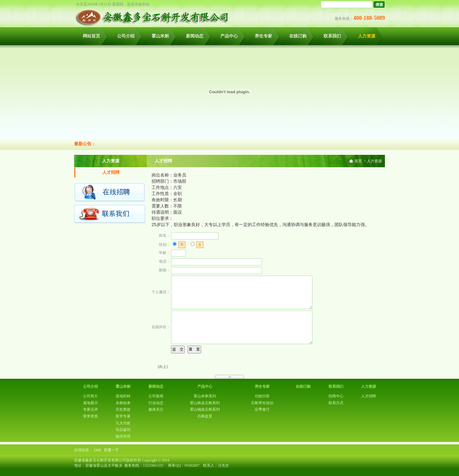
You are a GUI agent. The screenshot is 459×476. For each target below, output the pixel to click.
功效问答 (262, 396)
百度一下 (111, 450)
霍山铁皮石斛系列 (205, 403)
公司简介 (90, 396)
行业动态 (156, 403)
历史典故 (123, 409)
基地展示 (90, 403)
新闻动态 (195, 36)
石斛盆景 (205, 416)
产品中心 (229, 36)
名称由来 (123, 403)
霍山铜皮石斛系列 (205, 409)
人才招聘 (111, 172)
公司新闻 (156, 396)
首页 (358, 161)
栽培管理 (123, 436)
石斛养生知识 (262, 403)
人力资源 (367, 36)
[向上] (163, 367)
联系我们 (332, 36)
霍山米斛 (160, 36)
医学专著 (123, 416)
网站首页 (91, 36)
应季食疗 (262, 409)
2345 (97, 450)
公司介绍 (126, 36)
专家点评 (90, 409)
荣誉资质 (90, 416)
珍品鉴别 (123, 430)
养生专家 (263, 36)
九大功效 (123, 423)
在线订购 (298, 36)
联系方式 (336, 403)
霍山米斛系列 (205, 396)
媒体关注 (156, 409)
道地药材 (123, 396)
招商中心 (336, 396)
